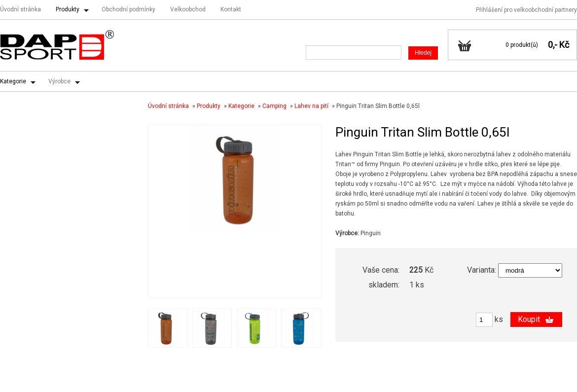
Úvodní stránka (20, 9)
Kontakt (231, 9)
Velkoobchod (188, 9)
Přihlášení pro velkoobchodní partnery (526, 10)
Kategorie (13, 81)
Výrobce (59, 81)
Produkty (68, 9)
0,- (553, 45)
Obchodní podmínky (128, 9)
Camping (274, 106)
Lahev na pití (311, 106)
